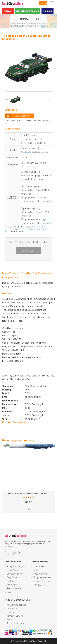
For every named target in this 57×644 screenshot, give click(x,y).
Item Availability (11, 229)
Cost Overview (39, 574)
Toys (44, 24)
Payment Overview (41, 581)
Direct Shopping (18, 24)
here (27, 152)
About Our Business (15, 605)
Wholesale (11, 609)
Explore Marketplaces (11, 583)
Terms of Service (14, 616)
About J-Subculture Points (30, 229)
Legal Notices (12, 612)
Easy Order (11, 577)
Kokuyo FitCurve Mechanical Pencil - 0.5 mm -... (28, 494)
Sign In (43, 3)
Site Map (10, 619)
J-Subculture (18, 641)
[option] (16, 100)
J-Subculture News (15, 623)
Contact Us (37, 585)
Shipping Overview (41, 577)
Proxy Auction (12, 570)
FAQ (34, 570)
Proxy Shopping (13, 566)
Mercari (8, 11)
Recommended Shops (13, 590)
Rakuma (47, 11)
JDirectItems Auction (28, 11)
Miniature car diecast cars (21, 26)
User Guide (37, 566)
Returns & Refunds (41, 227)
